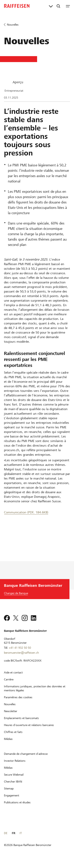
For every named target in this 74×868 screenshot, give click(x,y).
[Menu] (68, 6)
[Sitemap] (9, 794)
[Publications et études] (17, 808)
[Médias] (8, 744)
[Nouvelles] (10, 709)
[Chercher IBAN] (13, 787)
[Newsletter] (11, 716)
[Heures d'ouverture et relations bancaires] (29, 730)
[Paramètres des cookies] (18, 702)
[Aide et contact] (13, 678)
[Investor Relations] (15, 766)
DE (6, 838)
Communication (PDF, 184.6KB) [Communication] (26, 512)
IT (21, 838)
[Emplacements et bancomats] (21, 723)
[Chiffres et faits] (13, 737)
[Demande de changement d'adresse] (26, 759)
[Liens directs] (51, 6)
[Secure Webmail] (14, 780)
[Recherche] (58, 6)
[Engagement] (12, 801)
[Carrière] (9, 685)
